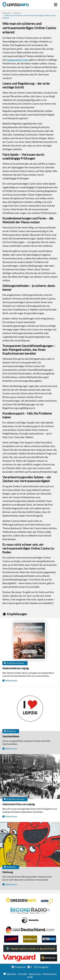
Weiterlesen (11, 680)
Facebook (20, 967)
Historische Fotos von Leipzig (18, 804)
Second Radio (30, 911)
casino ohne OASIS (19, 958)
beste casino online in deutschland (30, 948)
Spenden (12, 974)
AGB (30, 977)
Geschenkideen (11, 736)
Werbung (8, 872)
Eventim (48, 901)
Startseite (16, 5)
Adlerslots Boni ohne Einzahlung (30, 939)
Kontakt (22, 974)
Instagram (43, 967)
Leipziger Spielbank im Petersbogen (30, 930)
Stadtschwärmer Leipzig (16, 668)
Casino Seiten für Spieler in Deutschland (30, 920)
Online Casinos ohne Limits (49, 958)
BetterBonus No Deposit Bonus (49, 939)
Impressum (35, 974)
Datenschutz (50, 974)
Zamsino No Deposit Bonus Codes (11, 939)
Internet (17, 13)
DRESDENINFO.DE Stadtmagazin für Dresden (21, 900)
